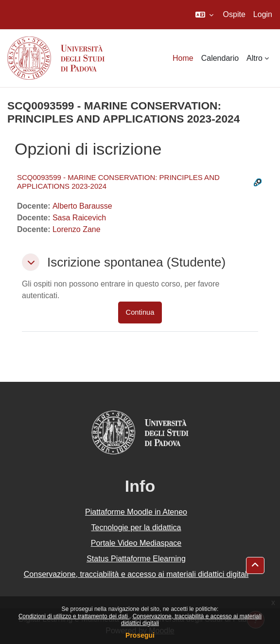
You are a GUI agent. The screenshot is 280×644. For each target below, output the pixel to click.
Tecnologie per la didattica (136, 528)
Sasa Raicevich (79, 218)
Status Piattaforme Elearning (136, 559)
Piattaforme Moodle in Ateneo (136, 512)
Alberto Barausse (82, 206)
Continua (140, 312)
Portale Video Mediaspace (136, 543)
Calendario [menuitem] (220, 58)
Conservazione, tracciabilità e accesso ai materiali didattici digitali (136, 574)
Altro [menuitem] (254, 58)
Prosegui (140, 635)
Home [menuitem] (183, 58)
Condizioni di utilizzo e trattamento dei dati (74, 616)
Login (263, 14)
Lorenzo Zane (77, 229)
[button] (204, 15)
